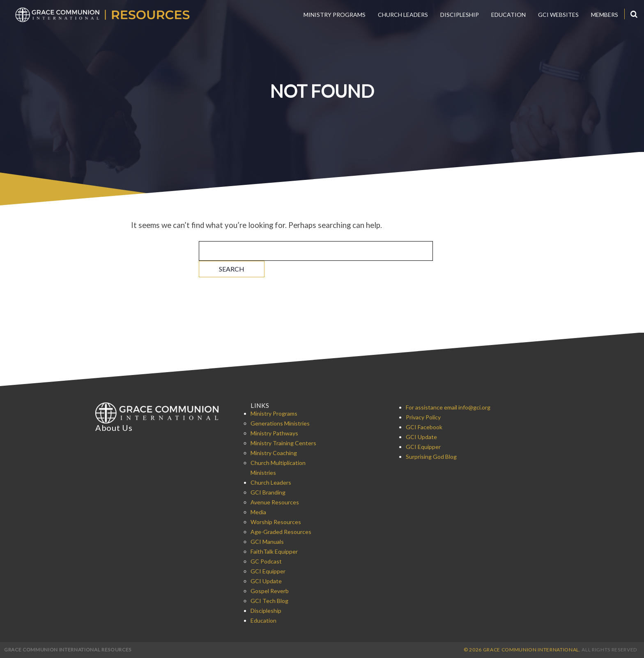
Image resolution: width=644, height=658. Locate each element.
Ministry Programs (335, 15)
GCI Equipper (268, 571)
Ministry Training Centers (283, 443)
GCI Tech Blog (269, 601)
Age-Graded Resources (281, 532)
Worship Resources (276, 522)
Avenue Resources (275, 502)
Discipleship (460, 15)
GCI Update (266, 581)
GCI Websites (558, 15)
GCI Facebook (424, 427)
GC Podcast (266, 561)
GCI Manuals (267, 542)
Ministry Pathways (274, 433)
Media (258, 512)
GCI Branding (268, 492)
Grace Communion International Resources (68, 650)
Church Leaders (403, 15)
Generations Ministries (280, 423)
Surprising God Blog (431, 457)
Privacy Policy (423, 417)
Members (605, 15)
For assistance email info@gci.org (448, 407)
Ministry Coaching (274, 453)
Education (508, 15)
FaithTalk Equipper (274, 551)
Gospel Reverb (270, 591)
